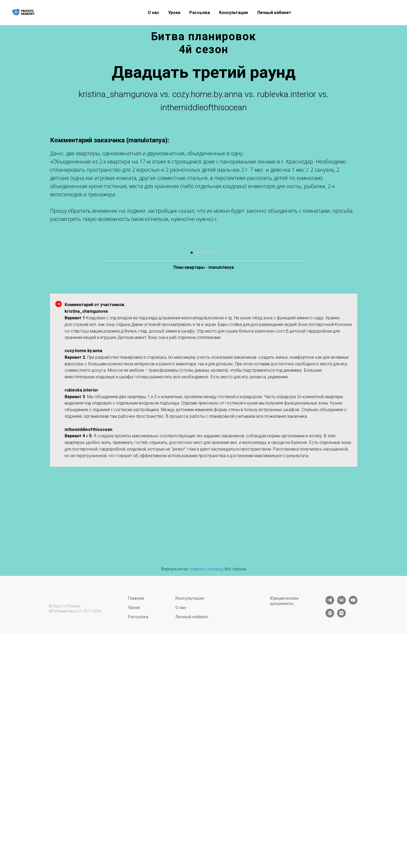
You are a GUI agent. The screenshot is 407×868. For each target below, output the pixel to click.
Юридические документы (284, 828)
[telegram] (330, 830)
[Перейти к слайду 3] (201, 480)
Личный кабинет (274, 13)
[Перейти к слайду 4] (206, 480)
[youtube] (353, 830)
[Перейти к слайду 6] (216, 480)
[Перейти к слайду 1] (192, 480)
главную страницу (206, 796)
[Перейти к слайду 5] (211, 480)
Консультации (233, 13)
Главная (136, 826)
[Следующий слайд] (331, 358)
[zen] (341, 843)
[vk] (341, 830)
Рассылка (200, 13)
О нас (153, 13)
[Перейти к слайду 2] (196, 480)
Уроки (174, 13)
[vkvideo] (330, 843)
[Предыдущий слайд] (77, 358)
